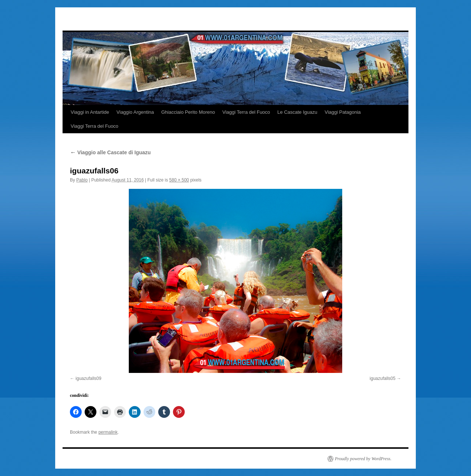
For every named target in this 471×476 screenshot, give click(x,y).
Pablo (82, 180)
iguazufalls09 (88, 378)
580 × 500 (179, 180)
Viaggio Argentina (135, 112)
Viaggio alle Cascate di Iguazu (110, 152)
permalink (108, 432)
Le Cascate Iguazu (297, 112)
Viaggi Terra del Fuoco (246, 112)
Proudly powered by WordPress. (363, 459)
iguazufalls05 (383, 378)
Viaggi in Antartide (90, 112)
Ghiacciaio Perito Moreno (188, 112)
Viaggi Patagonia (343, 112)
